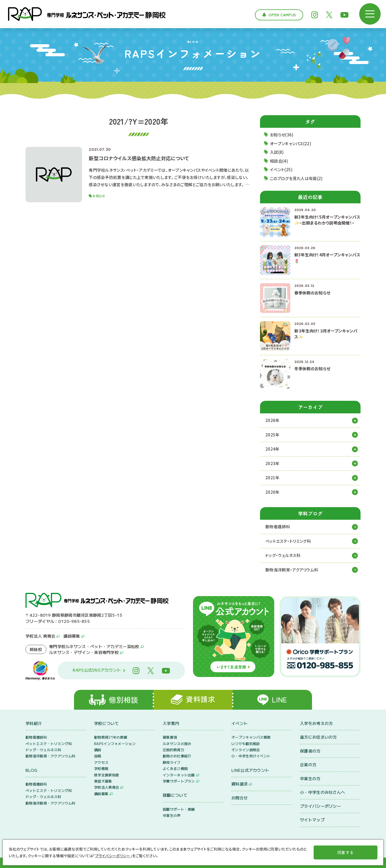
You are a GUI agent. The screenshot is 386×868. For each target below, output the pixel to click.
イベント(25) (281, 169)
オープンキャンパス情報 (251, 737)
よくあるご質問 (175, 768)
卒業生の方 (310, 778)
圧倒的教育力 (173, 750)
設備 (98, 756)
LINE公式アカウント (250, 770)
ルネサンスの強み (177, 744)
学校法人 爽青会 (40, 636)
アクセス (101, 762)
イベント (240, 723)
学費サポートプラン (179, 781)
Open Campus (282, 15)
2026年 (272, 420)
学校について (106, 723)
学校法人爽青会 (107, 787)
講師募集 (72, 636)
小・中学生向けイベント (251, 756)
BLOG (31, 770)
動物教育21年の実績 (111, 737)
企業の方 (308, 764)
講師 (98, 750)
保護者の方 (310, 751)
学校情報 (101, 768)
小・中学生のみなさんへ (322, 792)
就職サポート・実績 (179, 809)
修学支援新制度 (107, 775)
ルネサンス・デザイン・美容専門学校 (84, 652)
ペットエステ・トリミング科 (288, 541)
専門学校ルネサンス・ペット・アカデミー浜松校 (94, 646)
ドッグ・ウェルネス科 (283, 555)
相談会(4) (279, 161)
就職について (175, 795)
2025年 (272, 435)
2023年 (272, 463)
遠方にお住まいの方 (318, 737)
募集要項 (170, 737)
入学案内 (171, 723)
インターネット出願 (179, 775)
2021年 (272, 478)
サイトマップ (312, 820)
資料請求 (240, 784)
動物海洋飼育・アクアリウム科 (292, 570)
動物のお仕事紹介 (177, 756)
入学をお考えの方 (316, 723)
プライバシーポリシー (320, 806)
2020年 (272, 492)
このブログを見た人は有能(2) (296, 178)
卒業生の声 (172, 815)
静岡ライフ (172, 762)
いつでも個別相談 (246, 744)
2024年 (272, 449)
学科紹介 (34, 723)
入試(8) (277, 152)
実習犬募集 (103, 781)
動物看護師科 (278, 527)
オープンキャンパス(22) (291, 143)
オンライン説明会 (246, 750)
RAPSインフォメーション (115, 744)
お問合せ (240, 798)
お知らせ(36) (282, 135)
